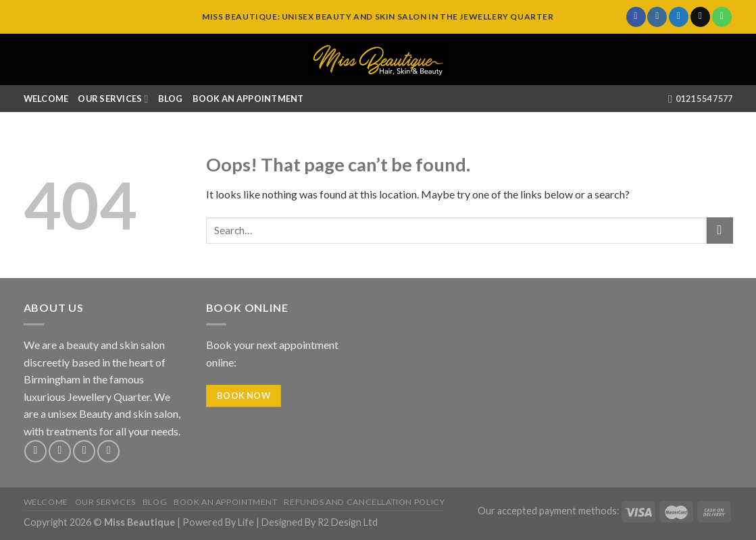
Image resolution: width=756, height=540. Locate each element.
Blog (171, 99)
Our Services (113, 99)
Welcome (46, 99)
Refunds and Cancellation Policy (364, 502)
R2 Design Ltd (348, 522)
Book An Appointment (248, 99)
